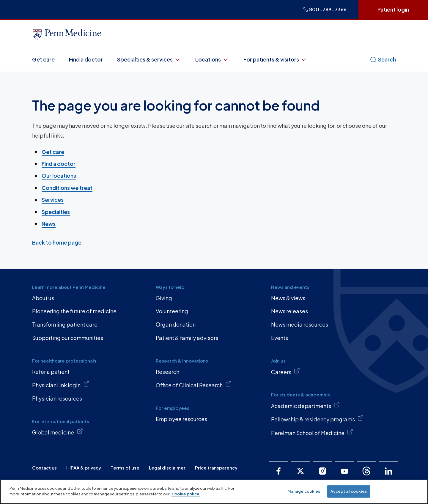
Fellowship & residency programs (317, 419)
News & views (288, 298)
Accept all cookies (349, 491)
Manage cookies (304, 491)
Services (53, 200)
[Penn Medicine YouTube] (344, 471)
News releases (289, 311)
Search (383, 59)
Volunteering (172, 311)
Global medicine (58, 432)
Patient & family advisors (187, 338)
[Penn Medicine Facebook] (278, 471)
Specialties (56, 211)
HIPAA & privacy (84, 468)
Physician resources (57, 398)
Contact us (44, 468)
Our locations (59, 175)
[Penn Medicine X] (300, 471)
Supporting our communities (68, 338)
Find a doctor (86, 59)
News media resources (300, 324)
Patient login (393, 9)
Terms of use (125, 468)
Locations (212, 59)
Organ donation (176, 324)
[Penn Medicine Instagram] (322, 471)
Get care (43, 59)
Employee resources (181, 419)
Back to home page (57, 242)
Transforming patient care (65, 324)
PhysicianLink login (61, 385)
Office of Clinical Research (194, 385)
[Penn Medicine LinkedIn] (388, 471)
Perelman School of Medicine (312, 432)
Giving (164, 298)
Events (280, 338)
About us (43, 298)
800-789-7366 (325, 9)
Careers (286, 371)
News (49, 224)
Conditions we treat (67, 188)
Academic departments (306, 405)
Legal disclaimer (167, 468)
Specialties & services (149, 59)
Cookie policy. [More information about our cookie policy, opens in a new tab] (186, 494)
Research (167, 372)
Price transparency (216, 468)
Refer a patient (51, 372)
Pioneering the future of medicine (74, 311)
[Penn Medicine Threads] (366, 471)
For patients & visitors (275, 59)
